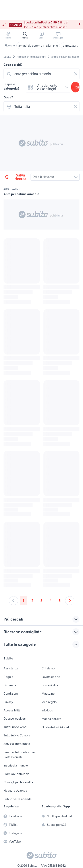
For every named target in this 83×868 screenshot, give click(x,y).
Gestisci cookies (15, 719)
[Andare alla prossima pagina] (70, 601)
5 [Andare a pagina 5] (60, 601)
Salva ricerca (15, 177)
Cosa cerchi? (13, 65)
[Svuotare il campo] (76, 74)
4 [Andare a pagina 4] (51, 601)
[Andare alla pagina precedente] (14, 601)
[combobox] (42, 74)
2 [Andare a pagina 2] (32, 601)
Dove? (8, 97)
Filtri (75, 87)
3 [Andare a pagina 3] (41, 601)
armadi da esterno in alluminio (38, 46)
